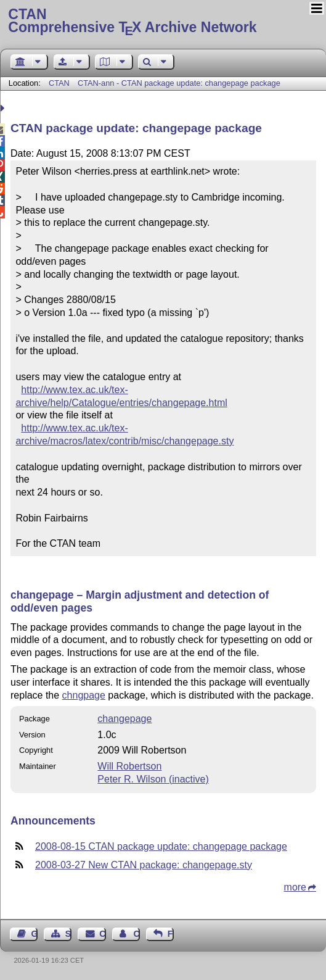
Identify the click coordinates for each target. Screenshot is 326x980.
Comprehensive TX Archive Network (163, 22)
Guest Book (35, 934)
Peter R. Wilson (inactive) (153, 779)
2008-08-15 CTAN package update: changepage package (161, 846)
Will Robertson (129, 766)
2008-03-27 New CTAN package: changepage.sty (144, 865)
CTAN (59, 83)
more (295, 887)
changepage (124, 719)
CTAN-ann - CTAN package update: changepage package (179, 83)
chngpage (84, 695)
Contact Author (136, 934)
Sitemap (68, 934)
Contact (102, 934)
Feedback (171, 934)
